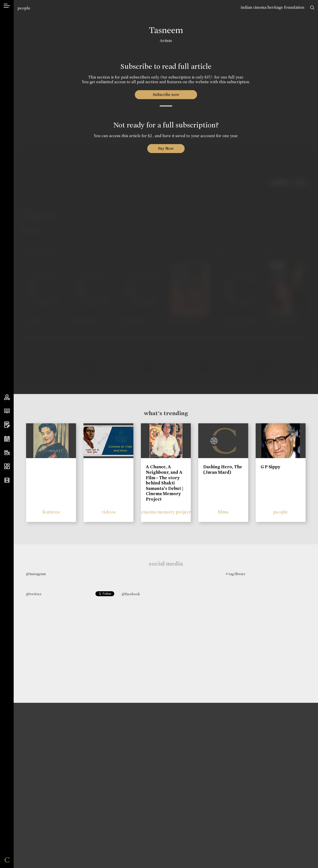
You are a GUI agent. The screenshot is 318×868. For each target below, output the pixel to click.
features (51, 512)
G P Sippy (270, 467)
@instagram (36, 574)
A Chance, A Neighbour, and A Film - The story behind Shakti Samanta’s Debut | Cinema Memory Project (165, 483)
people (24, 8)
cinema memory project (166, 512)
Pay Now (166, 148)
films (223, 512)
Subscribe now (166, 95)
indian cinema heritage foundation (273, 7)
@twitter (34, 594)
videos (109, 512)
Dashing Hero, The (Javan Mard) (223, 470)
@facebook (131, 594)
